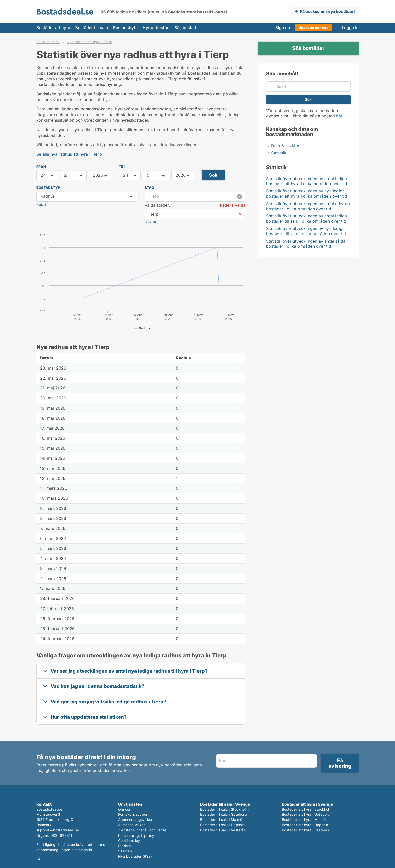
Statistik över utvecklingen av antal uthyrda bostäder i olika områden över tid (308, 206)
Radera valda (233, 205)
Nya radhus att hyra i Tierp (89, 42)
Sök (213, 175)
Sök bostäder (308, 48)
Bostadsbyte (125, 28)
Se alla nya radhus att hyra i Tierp (69, 154)
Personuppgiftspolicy (136, 835)
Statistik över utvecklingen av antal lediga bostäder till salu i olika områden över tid (307, 219)
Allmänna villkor (131, 825)
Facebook (39, 860)
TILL (123, 167)
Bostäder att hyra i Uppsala (305, 825)
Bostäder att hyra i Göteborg (306, 814)
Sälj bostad (186, 28)
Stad (149, 188)
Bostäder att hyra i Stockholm (307, 809)
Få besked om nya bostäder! (327, 11)
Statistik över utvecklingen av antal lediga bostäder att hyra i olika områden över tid (307, 181)
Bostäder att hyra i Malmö (304, 820)
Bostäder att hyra (53, 28)
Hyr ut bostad (156, 28)
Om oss (124, 809)
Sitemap (125, 851)
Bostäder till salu (92, 28)
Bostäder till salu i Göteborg (223, 814)
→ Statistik (276, 153)
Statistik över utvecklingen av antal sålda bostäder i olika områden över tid (306, 244)
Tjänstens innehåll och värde (142, 830)
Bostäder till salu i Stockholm (224, 809)
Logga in (350, 28)
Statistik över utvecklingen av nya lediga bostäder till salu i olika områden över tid (306, 231)
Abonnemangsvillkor (135, 820)
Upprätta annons (314, 28)
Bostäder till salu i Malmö (221, 820)
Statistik (125, 846)
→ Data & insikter (283, 146)
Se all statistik (48, 42)
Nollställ (42, 205)
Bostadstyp (48, 188)
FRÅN (41, 167)
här (339, 116)
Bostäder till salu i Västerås (223, 830)
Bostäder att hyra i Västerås (306, 830)
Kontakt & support (133, 814)
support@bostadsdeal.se (58, 830)
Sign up (283, 28)
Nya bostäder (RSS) (135, 856)
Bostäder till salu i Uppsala (222, 825)
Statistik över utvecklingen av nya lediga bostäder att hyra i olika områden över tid (307, 194)
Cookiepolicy (129, 840)
